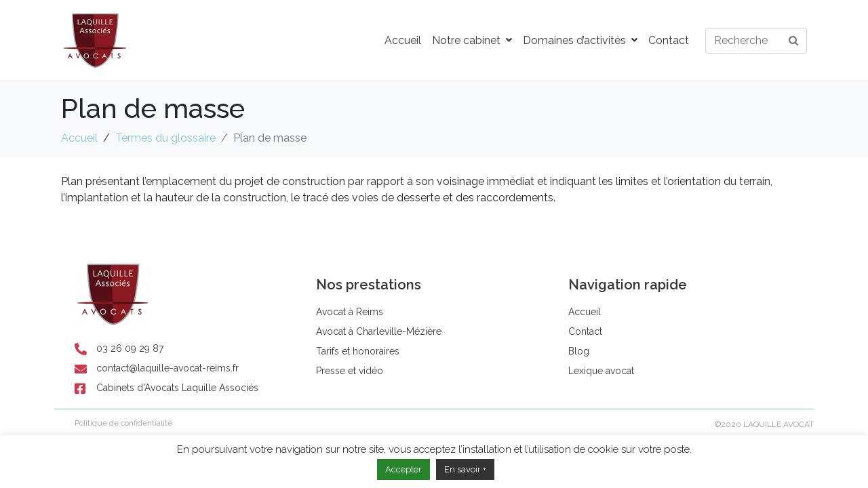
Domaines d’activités (580, 40)
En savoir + (465, 469)
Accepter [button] (403, 469)
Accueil (403, 40)
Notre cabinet (472, 40)
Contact (669, 40)
